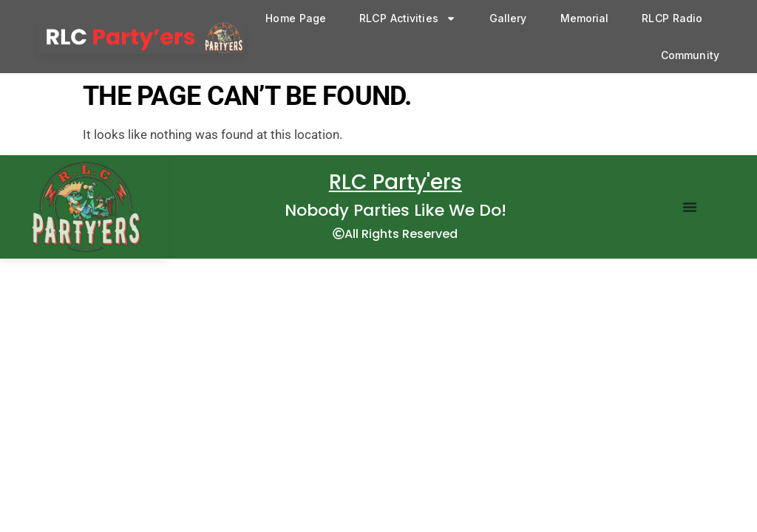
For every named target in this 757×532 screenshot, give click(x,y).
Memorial (585, 18)
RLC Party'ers (396, 182)
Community (690, 55)
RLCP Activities (408, 18)
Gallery (508, 18)
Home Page (296, 18)
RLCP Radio (672, 18)
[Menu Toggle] (690, 207)
